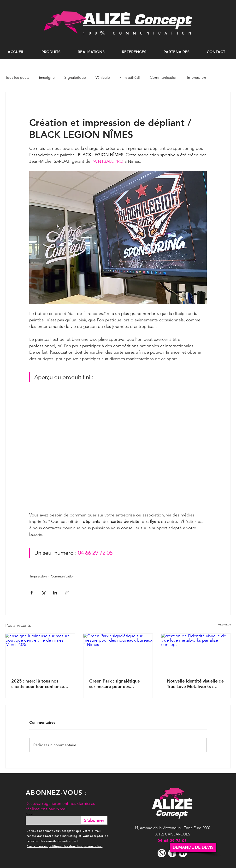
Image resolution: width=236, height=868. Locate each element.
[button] (51, 52)
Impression (197, 77)
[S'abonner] (94, 820)
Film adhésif (130, 77)
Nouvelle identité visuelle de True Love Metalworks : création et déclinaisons (195, 684)
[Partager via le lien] (67, 593)
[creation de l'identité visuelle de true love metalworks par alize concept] (196, 653)
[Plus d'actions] (204, 109)
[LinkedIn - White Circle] (183, 853)
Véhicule (103, 77)
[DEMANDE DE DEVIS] (193, 847)
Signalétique (75, 77)
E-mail (30, 814)
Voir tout (224, 625)
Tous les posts (17, 77)
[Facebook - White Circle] (172, 853)
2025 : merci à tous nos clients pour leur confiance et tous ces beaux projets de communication (40, 684)
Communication (164, 77)
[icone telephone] (162, 853)
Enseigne (47, 77)
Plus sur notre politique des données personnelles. (65, 846)
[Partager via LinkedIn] (55, 593)
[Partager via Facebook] (32, 593)
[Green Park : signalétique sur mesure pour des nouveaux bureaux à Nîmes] (118, 653)
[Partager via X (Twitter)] (43, 593)
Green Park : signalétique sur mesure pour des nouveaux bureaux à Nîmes (116, 684)
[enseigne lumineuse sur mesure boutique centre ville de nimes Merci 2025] (40, 653)
